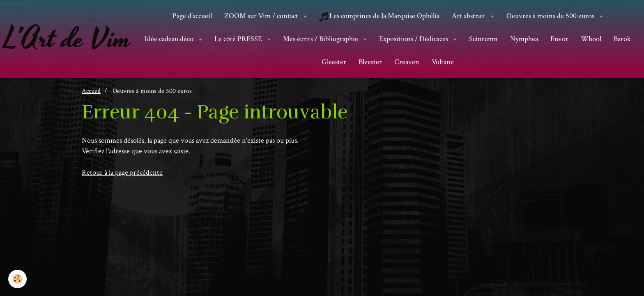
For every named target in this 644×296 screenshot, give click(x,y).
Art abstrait (469, 16)
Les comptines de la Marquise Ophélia (379, 16)
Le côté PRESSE (239, 39)
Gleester (334, 62)
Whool (591, 39)
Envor (559, 39)
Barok (622, 39)
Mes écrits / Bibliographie (321, 39)
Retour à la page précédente (122, 172)
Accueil (91, 91)
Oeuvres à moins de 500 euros (551, 16)
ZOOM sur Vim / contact (262, 16)
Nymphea (524, 39)
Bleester (370, 62)
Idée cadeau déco (170, 39)
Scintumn (483, 39)
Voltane (443, 62)
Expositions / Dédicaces (414, 39)
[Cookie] (17, 279)
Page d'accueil (192, 16)
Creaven (407, 62)
